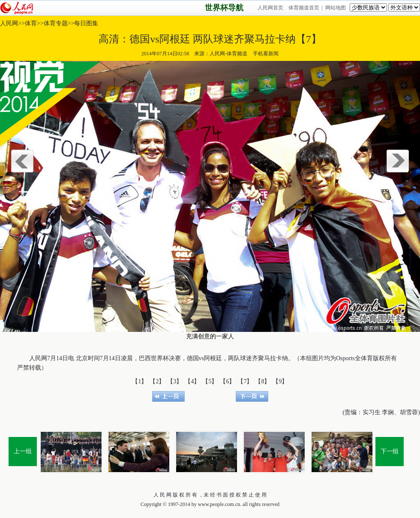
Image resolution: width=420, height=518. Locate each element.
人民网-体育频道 (228, 54)
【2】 (157, 381)
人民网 (9, 23)
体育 (31, 23)
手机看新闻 (265, 54)
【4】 (192, 381)
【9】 (280, 381)
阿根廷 (213, 358)
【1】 (139, 381)
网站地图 (336, 8)
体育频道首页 (304, 8)
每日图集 (86, 23)
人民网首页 (270, 8)
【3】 (175, 381)
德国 (193, 358)
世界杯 (160, 358)
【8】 (262, 381)
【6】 (227, 381)
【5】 (210, 381)
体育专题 (56, 23)
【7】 (245, 381)
